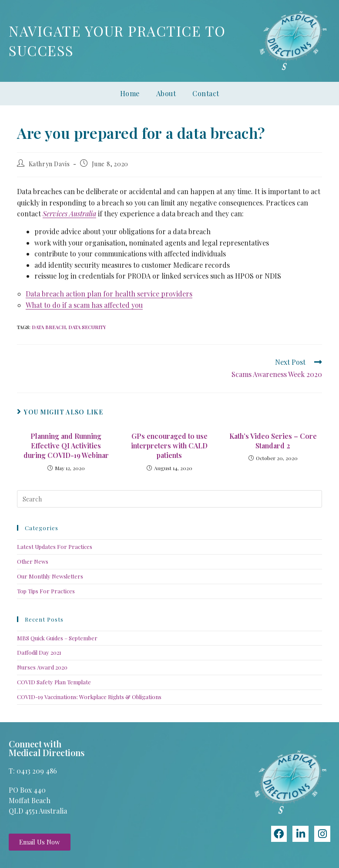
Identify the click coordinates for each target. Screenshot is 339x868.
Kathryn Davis (49, 164)
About (166, 93)
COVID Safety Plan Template (54, 682)
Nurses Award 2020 (42, 667)
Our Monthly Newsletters (50, 576)
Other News (33, 561)
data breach (49, 327)
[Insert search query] (169, 499)
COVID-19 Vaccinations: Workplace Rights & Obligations (89, 697)
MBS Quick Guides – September (57, 638)
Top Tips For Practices (46, 591)
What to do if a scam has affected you (84, 305)
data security (87, 327)
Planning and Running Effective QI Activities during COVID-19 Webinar (66, 446)
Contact (206, 93)
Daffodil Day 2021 (39, 652)
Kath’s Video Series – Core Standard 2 (273, 441)
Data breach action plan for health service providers (109, 294)
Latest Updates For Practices (55, 547)
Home (130, 93)
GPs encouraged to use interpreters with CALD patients (169, 446)
